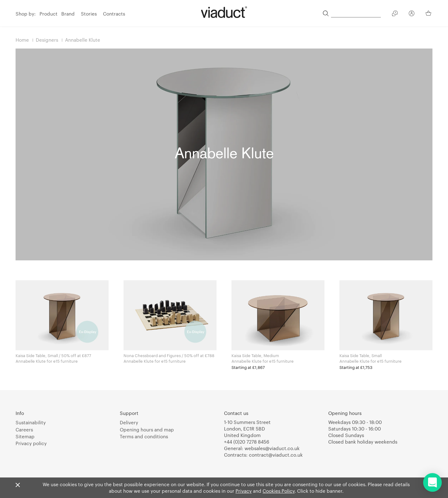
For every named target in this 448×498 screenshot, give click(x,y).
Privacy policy (31, 443)
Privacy (244, 491)
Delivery (129, 422)
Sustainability (31, 422)
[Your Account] (412, 14)
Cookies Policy (279, 491)
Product (49, 14)
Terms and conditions (144, 436)
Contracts (114, 14)
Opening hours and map (147, 430)
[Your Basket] (429, 13)
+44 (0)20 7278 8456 (247, 442)
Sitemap (25, 436)
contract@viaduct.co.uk (276, 455)
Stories (89, 14)
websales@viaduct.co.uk (272, 448)
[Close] (18, 485)
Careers (24, 430)
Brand (68, 14)
